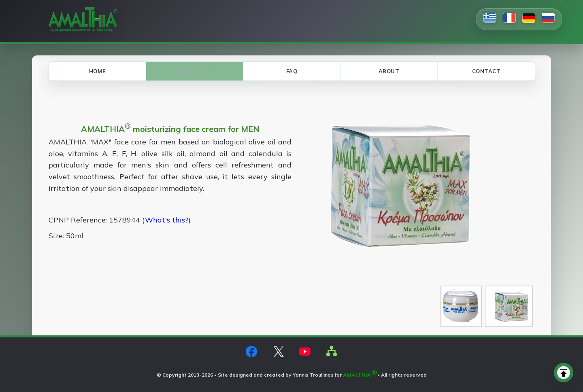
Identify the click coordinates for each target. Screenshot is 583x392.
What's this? (167, 220)
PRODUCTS (194, 71)
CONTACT (486, 71)
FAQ (292, 71)
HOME (97, 71)
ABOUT (389, 71)
